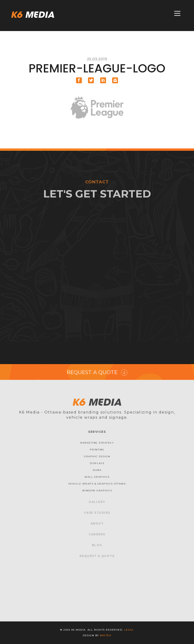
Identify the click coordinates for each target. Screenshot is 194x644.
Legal (129, 630)
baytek (106, 635)
